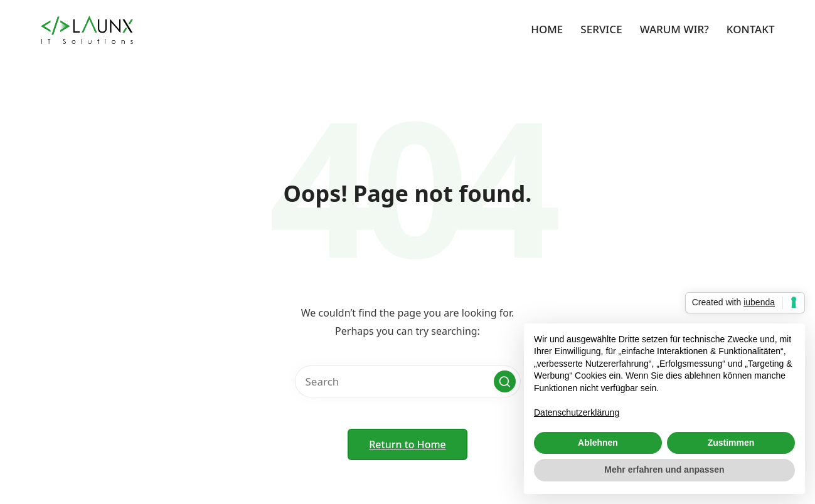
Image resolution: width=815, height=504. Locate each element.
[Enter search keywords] (408, 381)
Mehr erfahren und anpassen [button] (664, 470)
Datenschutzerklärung (577, 412)
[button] (505, 381)
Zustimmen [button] (731, 443)
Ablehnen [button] (598, 443)
